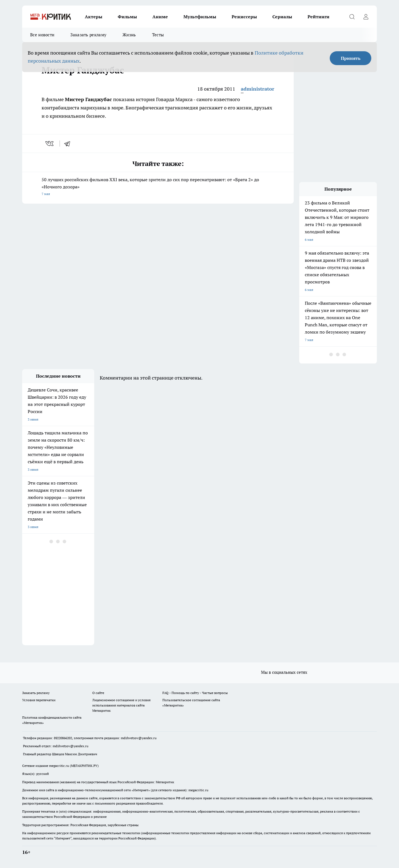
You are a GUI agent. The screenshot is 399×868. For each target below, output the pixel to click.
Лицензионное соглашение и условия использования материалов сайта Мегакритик (121, 705)
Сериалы (282, 17)
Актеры (94, 17)
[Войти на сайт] (366, 17)
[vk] (50, 144)
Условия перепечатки (39, 700)
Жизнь (129, 35)
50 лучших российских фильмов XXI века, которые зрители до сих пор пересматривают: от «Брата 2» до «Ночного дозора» (158, 187)
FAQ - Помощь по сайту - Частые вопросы (195, 693)
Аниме (160, 17)
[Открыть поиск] (352, 17)
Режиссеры (244, 17)
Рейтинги (319, 17)
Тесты (158, 35)
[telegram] (69, 144)
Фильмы (127, 17)
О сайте (98, 693)
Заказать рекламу (88, 35)
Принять (351, 58)
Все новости (42, 35)
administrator (258, 89)
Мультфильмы (200, 17)
